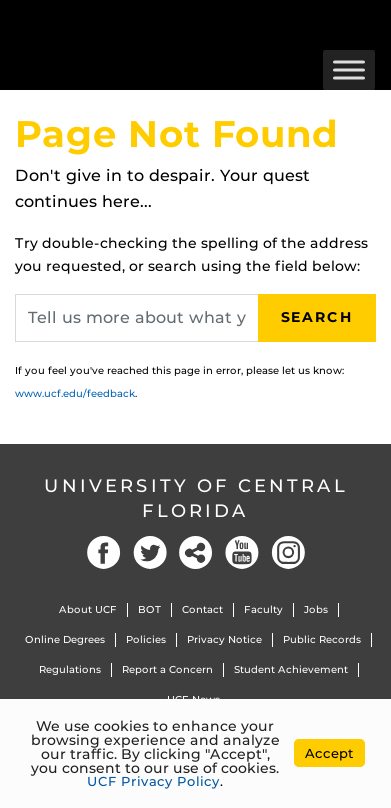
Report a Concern (167, 669)
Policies (146, 639)
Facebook (104, 552)
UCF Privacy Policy (153, 781)
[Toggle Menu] (349, 69)
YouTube (242, 552)
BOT (149, 609)
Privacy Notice (224, 639)
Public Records (322, 639)
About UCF (88, 609)
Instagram (288, 552)
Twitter (150, 552)
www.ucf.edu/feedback (75, 393)
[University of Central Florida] (152, 24)
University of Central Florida (196, 498)
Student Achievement (291, 669)
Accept (329, 753)
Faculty (263, 609)
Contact (202, 609)
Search (317, 317)
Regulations (70, 669)
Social (196, 552)
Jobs (316, 609)
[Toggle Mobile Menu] (371, 23)
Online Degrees (65, 639)
